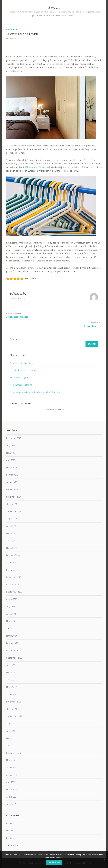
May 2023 (11, 621)
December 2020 (14, 753)
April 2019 (11, 782)
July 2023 (11, 606)
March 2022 (12, 687)
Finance (10, 831)
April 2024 (11, 541)
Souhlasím (54, 862)
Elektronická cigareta (20, 377)
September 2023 (14, 592)
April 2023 (11, 628)
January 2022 (12, 694)
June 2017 (11, 804)
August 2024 (12, 519)
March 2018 (12, 789)
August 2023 (12, 599)
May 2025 (11, 453)
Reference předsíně (36, 167)
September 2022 (14, 658)
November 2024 (14, 497)
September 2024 (14, 511)
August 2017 (12, 797)
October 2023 (13, 585)
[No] (104, 860)
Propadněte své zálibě (17, 315)
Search (13, 339)
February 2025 (13, 475)
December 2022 (14, 650)
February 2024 (13, 555)
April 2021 (11, 746)
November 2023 (14, 577)
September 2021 (14, 716)
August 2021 (12, 724)
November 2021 (14, 702)
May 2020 (11, 760)
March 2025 (12, 467)
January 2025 (12, 482)
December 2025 (14, 438)
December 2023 (14, 570)
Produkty (12, 29)
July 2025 (11, 445)
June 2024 (11, 526)
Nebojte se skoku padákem (23, 363)
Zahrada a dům (13, 845)
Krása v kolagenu (93, 324)
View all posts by (18, 298)
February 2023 (13, 643)
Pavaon (54, 8)
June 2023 (11, 614)
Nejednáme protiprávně (21, 385)
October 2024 (13, 504)
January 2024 (12, 562)
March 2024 (12, 548)
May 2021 (11, 738)
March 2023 (12, 636)
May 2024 (11, 533)
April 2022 (11, 680)
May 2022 (11, 672)
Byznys (9, 823)
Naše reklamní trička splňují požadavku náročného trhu (35, 392)
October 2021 (13, 709)
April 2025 (11, 460)
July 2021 (11, 731)
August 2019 (12, 775)
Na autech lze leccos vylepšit (23, 370)
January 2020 (12, 768)
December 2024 (14, 489)
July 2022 (11, 665)
